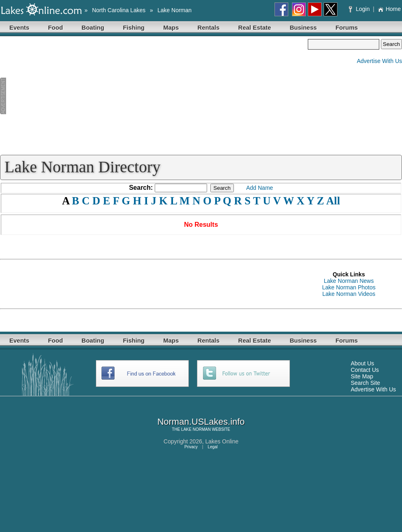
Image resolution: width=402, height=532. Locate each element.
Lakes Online (222, 441)
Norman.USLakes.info (201, 422)
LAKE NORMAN (196, 429)
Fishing (134, 27)
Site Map (362, 376)
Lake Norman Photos (349, 287)
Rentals (208, 27)
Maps (171, 27)
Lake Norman (175, 10)
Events (19, 27)
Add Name (259, 188)
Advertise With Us (379, 61)
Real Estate (255, 27)
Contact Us (365, 370)
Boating (93, 27)
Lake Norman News (349, 281)
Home (389, 9)
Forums (347, 27)
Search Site (365, 383)
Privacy (191, 447)
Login (360, 9)
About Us (363, 363)
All (333, 201)
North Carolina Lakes (119, 10)
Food (55, 27)
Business (303, 27)
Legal (213, 447)
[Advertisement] (154, 96)
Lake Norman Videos (349, 294)
